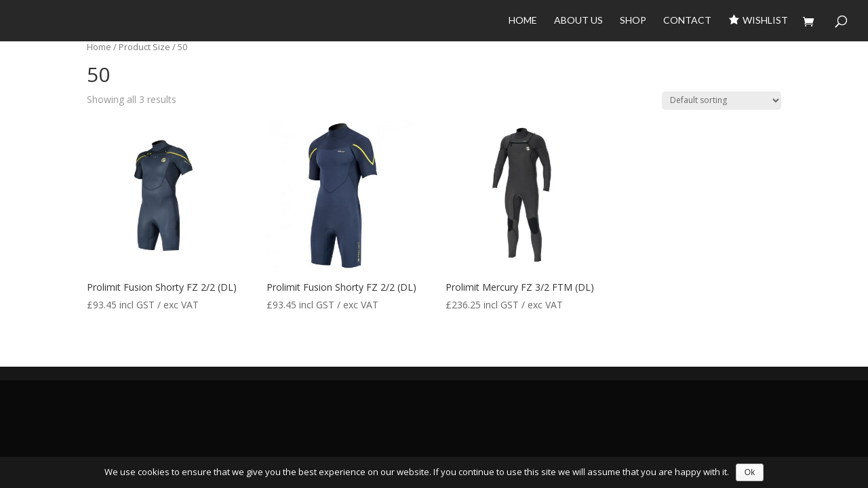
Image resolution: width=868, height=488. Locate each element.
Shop (633, 21)
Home (523, 21)
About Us (578, 21)
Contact (687, 21)
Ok (750, 472)
